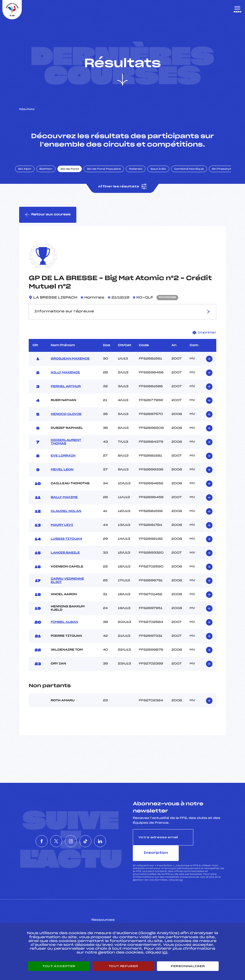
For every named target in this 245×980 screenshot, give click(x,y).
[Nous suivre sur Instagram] (71, 841)
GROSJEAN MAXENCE (70, 367)
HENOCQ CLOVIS (66, 422)
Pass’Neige (109, 919)
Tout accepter (59, 966)
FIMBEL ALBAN (64, 630)
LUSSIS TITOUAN (66, 547)
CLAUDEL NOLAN (66, 519)
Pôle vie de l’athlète (182, 919)
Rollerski (141, 175)
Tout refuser (123, 966)
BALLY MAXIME (64, 506)
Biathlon (51, 175)
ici (181, 872)
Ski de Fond (75, 175)
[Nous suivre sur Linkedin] (114, 841)
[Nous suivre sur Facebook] (27, 841)
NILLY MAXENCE (65, 381)
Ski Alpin (30, 175)
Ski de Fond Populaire (110, 175)
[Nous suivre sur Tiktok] (93, 841)
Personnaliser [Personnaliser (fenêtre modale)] (188, 966)
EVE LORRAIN (63, 464)
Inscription (210, 845)
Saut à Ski (164, 175)
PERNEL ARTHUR (66, 395)
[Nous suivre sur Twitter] (49, 841)
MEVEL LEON (62, 478)
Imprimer (204, 341)
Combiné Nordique (195, 175)
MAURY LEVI (62, 533)
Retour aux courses (48, 222)
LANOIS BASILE (65, 561)
